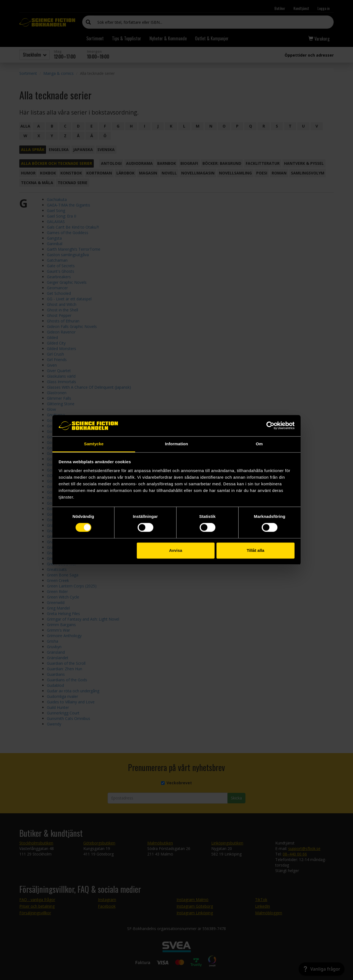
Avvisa (176, 550)
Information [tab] (176, 444)
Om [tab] (259, 444)
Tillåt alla (255, 550)
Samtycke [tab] (94, 444)
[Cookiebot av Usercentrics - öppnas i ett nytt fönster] (270, 426)
